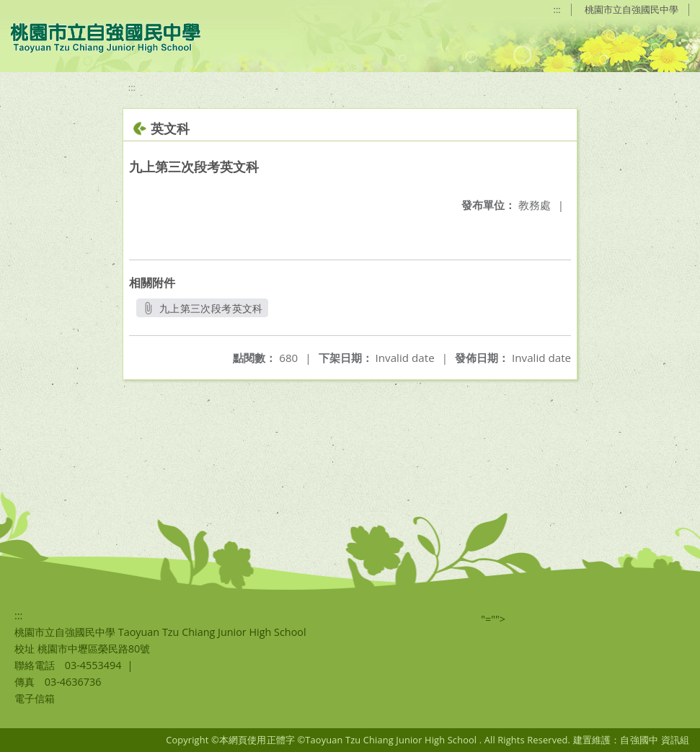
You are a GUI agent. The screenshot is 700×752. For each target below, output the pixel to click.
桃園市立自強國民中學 (632, 9)
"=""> (493, 619)
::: (557, 9)
